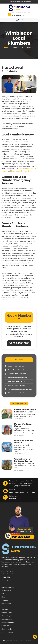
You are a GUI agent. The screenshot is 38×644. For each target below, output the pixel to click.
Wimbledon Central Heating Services (18, 389)
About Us (5, 581)
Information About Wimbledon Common (24, 460)
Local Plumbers (7, 632)
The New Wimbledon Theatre (23, 425)
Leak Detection (7, 619)
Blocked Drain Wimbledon (15, 385)
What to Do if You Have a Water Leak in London (25, 411)
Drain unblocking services (21, 171)
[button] (19, 20)
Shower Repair (7, 616)
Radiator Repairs (8, 622)
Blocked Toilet (7, 613)
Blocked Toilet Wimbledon (15, 366)
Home (6, 48)
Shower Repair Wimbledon (15, 370)
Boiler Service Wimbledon (15, 382)
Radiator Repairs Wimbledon (16, 378)
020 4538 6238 (19, 343)
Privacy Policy (6, 604)
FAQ (3, 594)
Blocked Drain (7, 629)
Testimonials (6, 590)
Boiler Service (6, 626)
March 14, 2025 (19, 419)
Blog (3, 597)
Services (5, 584)
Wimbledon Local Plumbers (15, 393)
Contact (5, 600)
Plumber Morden (8, 587)
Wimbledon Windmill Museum (23, 442)
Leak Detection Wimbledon (15, 374)
